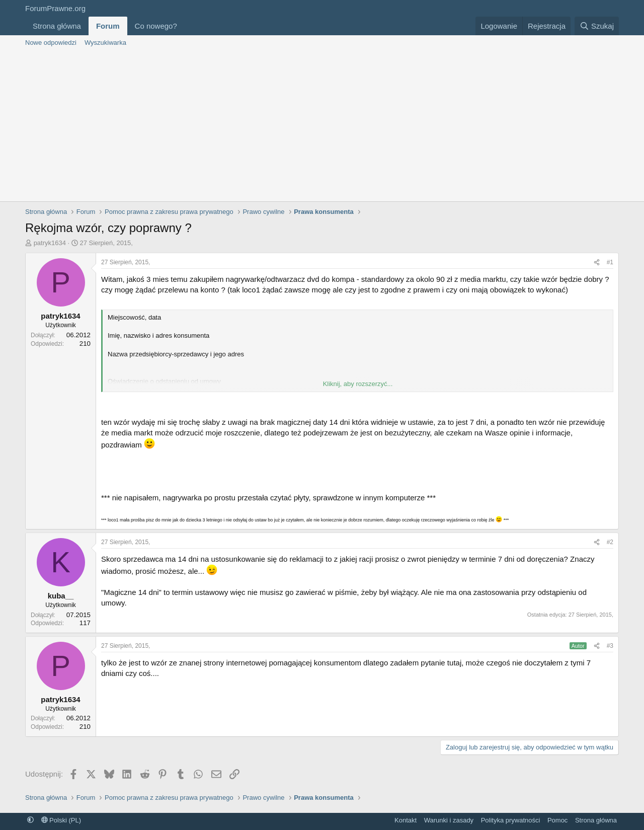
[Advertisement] (322, 126)
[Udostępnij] (597, 262)
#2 (610, 542)
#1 (610, 262)
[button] (185, 26)
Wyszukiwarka (105, 43)
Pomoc (557, 820)
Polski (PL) (61, 820)
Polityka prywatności (511, 820)
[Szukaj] (597, 26)
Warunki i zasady (449, 820)
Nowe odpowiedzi (51, 43)
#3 (610, 646)
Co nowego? (156, 26)
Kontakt (406, 820)
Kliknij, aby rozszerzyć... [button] (358, 384)
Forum (108, 26)
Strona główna (57, 26)
